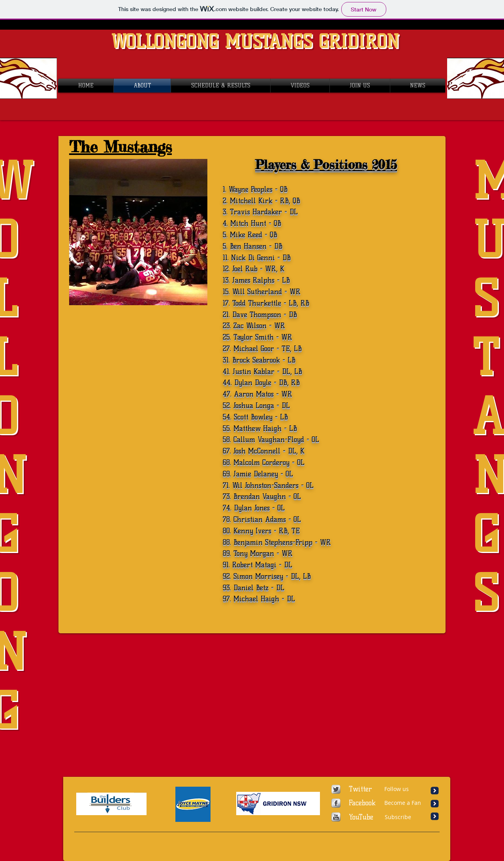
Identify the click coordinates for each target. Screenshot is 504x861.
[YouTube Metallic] (336, 817)
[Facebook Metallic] (336, 803)
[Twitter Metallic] (336, 789)
